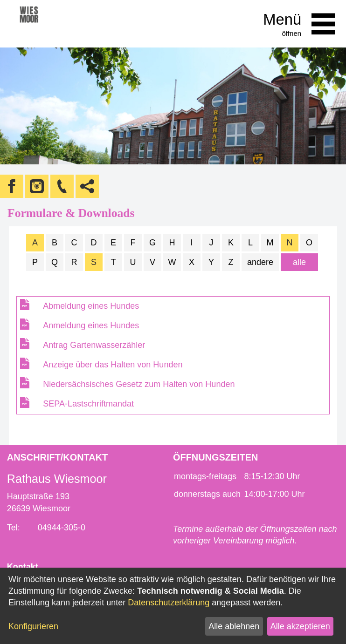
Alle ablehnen (234, 626)
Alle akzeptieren (300, 626)
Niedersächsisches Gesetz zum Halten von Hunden (139, 384)
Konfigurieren (33, 626)
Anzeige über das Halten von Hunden (113, 365)
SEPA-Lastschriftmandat (88, 404)
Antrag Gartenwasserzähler (94, 345)
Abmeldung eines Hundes (91, 306)
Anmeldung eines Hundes (91, 325)
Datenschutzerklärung (169, 603)
